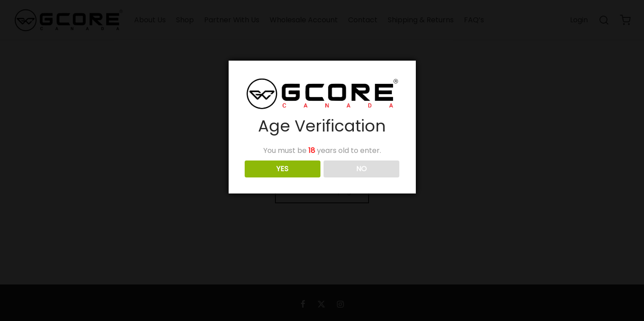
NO (361, 169)
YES (282, 169)
